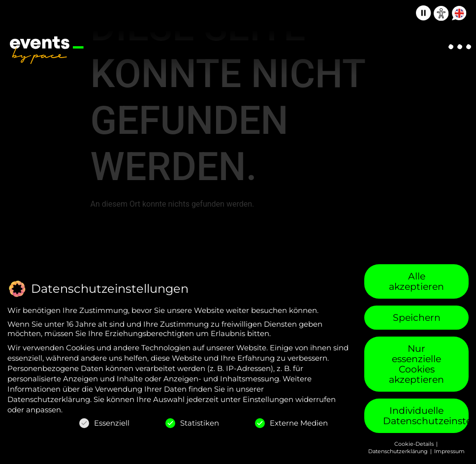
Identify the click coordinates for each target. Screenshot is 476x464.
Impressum (449, 451)
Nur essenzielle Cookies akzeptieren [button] (416, 364)
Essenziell (104, 423)
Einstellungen (268, 399)
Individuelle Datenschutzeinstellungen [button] (426, 416)
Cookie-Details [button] (415, 444)
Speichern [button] (417, 318)
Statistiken (192, 423)
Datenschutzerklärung (49, 399)
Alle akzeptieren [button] (416, 281)
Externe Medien (291, 423)
